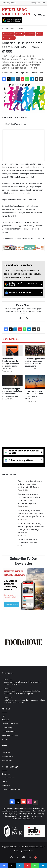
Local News (6, 753)
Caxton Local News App (11, 789)
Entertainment (8, 34)
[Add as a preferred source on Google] (12, 20)
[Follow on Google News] (23, 293)
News (12, 28)
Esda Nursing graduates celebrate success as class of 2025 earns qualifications (31, 513)
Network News (7, 757)
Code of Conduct (8, 731)
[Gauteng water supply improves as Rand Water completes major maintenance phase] (12, 381)
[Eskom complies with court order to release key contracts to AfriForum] (35, 382)
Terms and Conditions (10, 735)
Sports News (7, 760)
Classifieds (6, 774)
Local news (20, 28)
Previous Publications (10, 724)
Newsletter (6, 786)
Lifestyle (19, 34)
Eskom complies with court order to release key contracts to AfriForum (30, 484)
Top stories (24, 851)
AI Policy (5, 739)
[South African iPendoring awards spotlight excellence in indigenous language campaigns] (12, 351)
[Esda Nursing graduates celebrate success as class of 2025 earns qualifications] (35, 351)
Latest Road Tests (9, 778)
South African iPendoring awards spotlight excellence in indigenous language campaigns (11, 364)
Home (5, 28)
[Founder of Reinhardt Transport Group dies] (9, 543)
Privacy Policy (7, 728)
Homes (5, 782)
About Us (5, 720)
